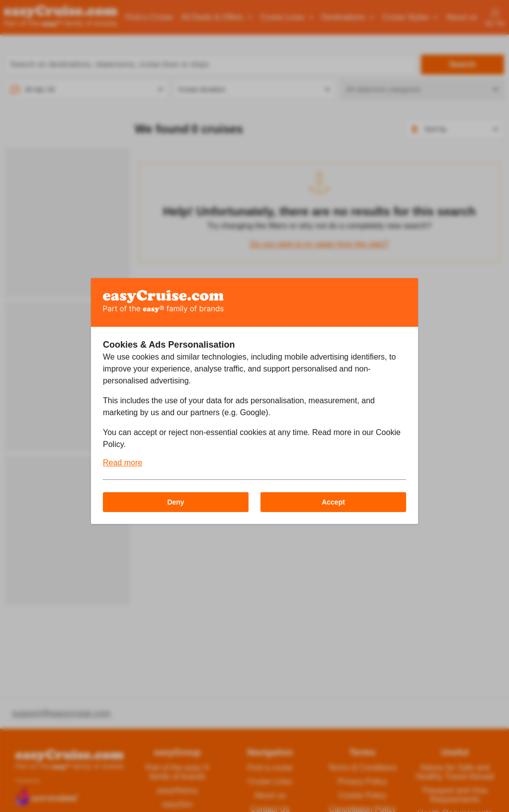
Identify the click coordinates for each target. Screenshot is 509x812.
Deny (175, 502)
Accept (333, 502)
